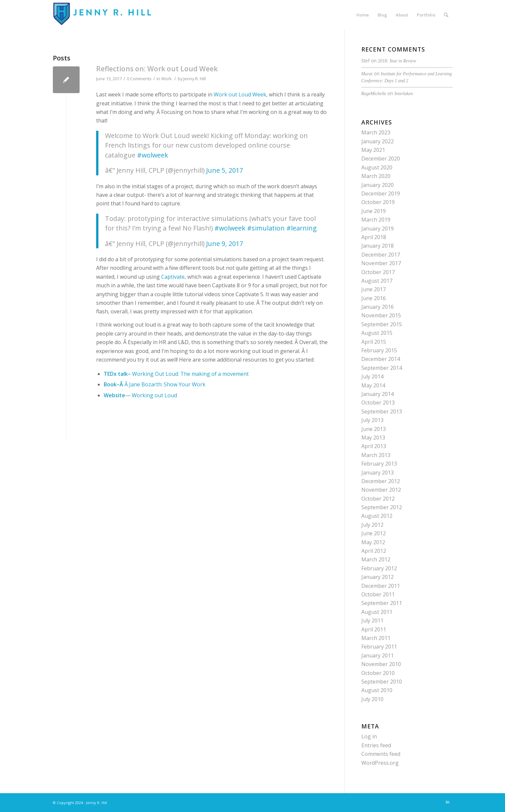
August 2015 (377, 333)
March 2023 (376, 132)
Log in (369, 736)
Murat (367, 74)
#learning (302, 228)
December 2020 (381, 159)
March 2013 (376, 455)
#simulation (266, 228)
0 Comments (139, 79)
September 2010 (382, 682)
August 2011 (377, 612)
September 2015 (382, 324)
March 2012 (376, 559)
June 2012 (374, 533)
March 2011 (376, 638)
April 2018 (374, 237)
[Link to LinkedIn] (448, 802)
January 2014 (378, 394)
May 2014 (373, 385)
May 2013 (373, 438)
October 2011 (378, 594)
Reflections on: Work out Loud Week (157, 69)
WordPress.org (380, 763)
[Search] (446, 15)
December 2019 (381, 194)
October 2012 (378, 499)
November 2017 (381, 263)
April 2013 (374, 446)
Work (166, 79)
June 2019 (374, 211)
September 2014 (382, 368)
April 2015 (374, 342)
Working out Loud (154, 395)
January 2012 (378, 577)
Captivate (173, 277)
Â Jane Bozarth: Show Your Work (165, 384)
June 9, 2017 (225, 244)
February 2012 (379, 568)
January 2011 (378, 655)
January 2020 (378, 185)
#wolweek (153, 155)
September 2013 (382, 411)
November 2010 (381, 664)
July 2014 (372, 376)
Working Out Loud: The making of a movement (190, 374)
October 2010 (378, 673)
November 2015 (381, 315)
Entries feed (376, 745)
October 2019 (378, 202)
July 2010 (372, 699)
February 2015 (379, 350)
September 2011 (382, 603)
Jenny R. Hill (195, 79)
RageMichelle (374, 94)
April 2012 (374, 551)
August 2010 (377, 690)
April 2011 (374, 629)
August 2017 (377, 281)
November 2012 (381, 490)
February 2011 (379, 647)
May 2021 (373, 150)
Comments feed (381, 754)
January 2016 (378, 307)
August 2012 (377, 516)
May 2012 (373, 542)
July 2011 (372, 620)
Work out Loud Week (240, 94)
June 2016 (374, 298)
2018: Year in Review (397, 61)
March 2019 (376, 220)
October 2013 (378, 403)
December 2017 (381, 255)
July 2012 (372, 525)
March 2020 (376, 176)
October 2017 (378, 272)
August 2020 (377, 167)
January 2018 (378, 246)
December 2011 (381, 586)
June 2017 (374, 289)
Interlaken (404, 94)
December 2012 (381, 481)
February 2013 (379, 464)
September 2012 (382, 507)
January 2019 (378, 229)
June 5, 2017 (225, 170)
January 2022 (378, 141)
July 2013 (372, 420)
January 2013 (378, 473)
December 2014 (381, 359)
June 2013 (374, 429)
